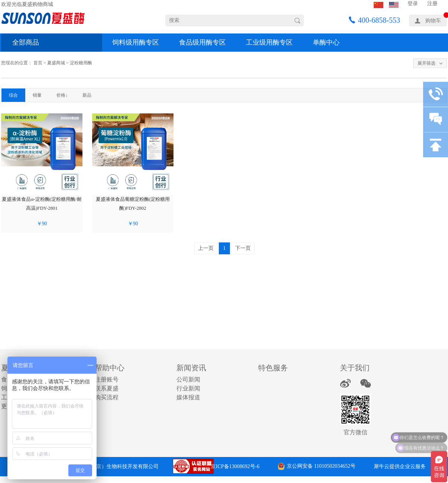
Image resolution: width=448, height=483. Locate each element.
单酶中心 (326, 42)
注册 (432, 4)
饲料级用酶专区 (136, 42)
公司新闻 (188, 379)
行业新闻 (188, 388)
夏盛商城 (56, 63)
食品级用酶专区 (202, 42)
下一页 (243, 248)
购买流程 (107, 397)
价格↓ (62, 95)
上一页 (206, 248)
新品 (87, 95)
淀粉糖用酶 (81, 63)
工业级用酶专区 (269, 42)
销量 (37, 95)
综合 (13, 95)
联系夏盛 (107, 388)
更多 (7, 406)
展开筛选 (426, 63)
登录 (413, 4)
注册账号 (107, 379)
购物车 (433, 21)
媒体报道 (188, 397)
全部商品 (26, 42)
